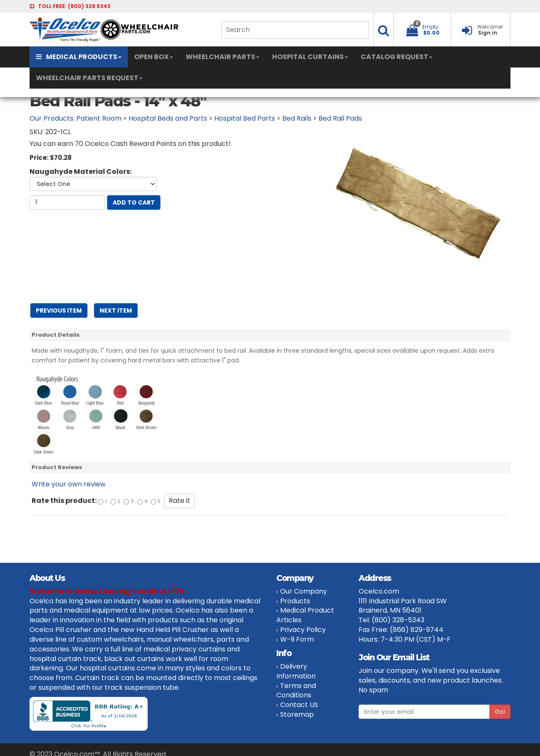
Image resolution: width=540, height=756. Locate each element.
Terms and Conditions (296, 691)
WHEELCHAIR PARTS (223, 57)
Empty (430, 27)
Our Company (304, 591)
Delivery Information (296, 671)
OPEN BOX (154, 57)
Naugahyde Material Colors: (81, 172)
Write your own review (69, 484)
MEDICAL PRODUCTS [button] (79, 57)
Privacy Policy (303, 630)
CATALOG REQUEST (397, 57)
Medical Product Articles (305, 615)
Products (295, 601)
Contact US (299, 705)
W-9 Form (297, 639)
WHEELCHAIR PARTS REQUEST (89, 78)
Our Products (51, 118)
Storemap (297, 714)
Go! (500, 712)
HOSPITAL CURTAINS (310, 57)
